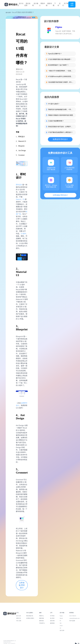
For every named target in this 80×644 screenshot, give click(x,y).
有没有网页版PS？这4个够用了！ (58, 65)
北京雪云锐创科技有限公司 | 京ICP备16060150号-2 (10, 641)
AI (60, 628)
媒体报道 (52, 623)
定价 (59, 4)
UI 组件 (23, 233)
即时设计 (19, 185)
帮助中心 (42, 4)
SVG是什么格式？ (54, 104)
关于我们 (65, 4)
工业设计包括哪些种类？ (56, 121)
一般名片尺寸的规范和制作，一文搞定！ (61, 71)
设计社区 (21, 4)
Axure (61, 626)
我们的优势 (27, 4)
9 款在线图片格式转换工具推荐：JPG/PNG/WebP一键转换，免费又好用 (61, 82)
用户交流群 (72, 621)
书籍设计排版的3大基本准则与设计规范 (61, 115)
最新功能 (49, 4)
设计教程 (35, 4)
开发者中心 (42, 623)
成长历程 (52, 621)
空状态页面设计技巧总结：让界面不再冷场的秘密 (61, 127)
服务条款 (42, 621)
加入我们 (52, 618)
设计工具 (19, 616)
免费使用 (72, 4)
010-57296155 (73, 616)
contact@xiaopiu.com (74, 618)
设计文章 (8, 13)
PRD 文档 (19, 621)
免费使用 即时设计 (60, 139)
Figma (59, 27)
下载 (54, 4)
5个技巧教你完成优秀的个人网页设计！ (61, 132)
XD (61, 623)
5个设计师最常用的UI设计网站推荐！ (60, 59)
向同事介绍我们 (30, 618)
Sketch (18, 199)
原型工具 (19, 618)
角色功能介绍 (30, 616)
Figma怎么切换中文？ (55, 54)
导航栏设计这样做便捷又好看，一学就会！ (61, 110)
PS (24, 199)
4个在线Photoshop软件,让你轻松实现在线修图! (61, 76)
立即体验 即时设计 (22, 585)
